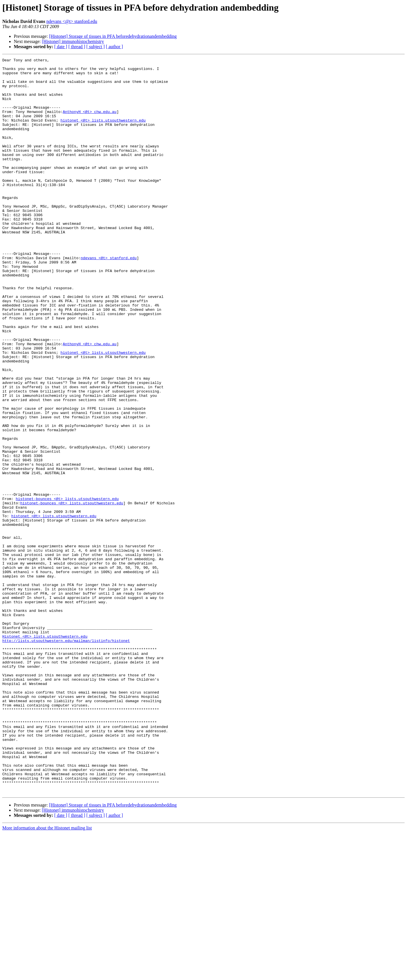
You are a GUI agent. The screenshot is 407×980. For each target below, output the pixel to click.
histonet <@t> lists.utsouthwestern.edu (103, 133)
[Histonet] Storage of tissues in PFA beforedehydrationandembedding (113, 36)
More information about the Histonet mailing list (47, 975)
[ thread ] (77, 47)
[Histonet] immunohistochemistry (73, 41)
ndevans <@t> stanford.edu (72, 21)
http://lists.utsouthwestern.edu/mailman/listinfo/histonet (66, 758)
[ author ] (115, 47)
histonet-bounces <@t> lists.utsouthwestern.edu (67, 587)
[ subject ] (96, 47)
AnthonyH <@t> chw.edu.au (90, 123)
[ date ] (61, 47)
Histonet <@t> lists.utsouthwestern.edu (45, 752)
